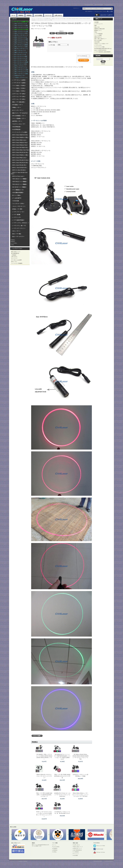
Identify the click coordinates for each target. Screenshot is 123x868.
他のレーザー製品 (17, 234)
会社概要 (96, 22)
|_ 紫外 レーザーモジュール (19, 51)
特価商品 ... (13, 240)
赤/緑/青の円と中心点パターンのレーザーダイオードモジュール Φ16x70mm (62, 795)
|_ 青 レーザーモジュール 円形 (20, 60)
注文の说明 (97, 42)
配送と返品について (16, 252)
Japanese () (76, 8)
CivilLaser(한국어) (109, 5)
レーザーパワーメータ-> (18, 212)
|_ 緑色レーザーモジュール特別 (20, 47)
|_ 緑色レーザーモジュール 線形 (20, 39)
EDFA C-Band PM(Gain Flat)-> (20, 145)
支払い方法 (97, 27)
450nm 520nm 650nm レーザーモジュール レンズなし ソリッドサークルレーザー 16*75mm (80, 795)
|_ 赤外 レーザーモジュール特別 (20, 74)
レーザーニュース (99, 24)
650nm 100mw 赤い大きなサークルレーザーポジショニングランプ (44, 776)
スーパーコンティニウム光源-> (20, 132)
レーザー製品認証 (99, 34)
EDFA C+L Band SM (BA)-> (19, 170)
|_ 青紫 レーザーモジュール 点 (20, 52)
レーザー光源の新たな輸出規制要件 (103, 52)
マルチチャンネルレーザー (19, 124)
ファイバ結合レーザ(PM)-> (19, 91)
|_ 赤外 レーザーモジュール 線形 (20, 70)
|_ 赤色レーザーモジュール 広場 (20, 31)
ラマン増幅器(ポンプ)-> (18, 190)
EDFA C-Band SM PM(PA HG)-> (20, 148)
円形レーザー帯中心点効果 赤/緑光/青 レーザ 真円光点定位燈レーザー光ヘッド (44, 795)
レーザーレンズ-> (17, 217)
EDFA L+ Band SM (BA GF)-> (20, 168)
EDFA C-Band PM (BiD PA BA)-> (21, 160)
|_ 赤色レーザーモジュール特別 (20, 33)
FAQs (96, 32)
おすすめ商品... (14, 243)
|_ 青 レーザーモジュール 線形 (20, 56)
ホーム (13, 15)
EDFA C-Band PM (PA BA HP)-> (20, 152)
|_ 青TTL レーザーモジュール (20, 66)
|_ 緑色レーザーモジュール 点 (20, 37)
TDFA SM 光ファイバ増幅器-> (20, 184)
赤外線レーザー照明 (17, 209)
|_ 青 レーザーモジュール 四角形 (20, 62)
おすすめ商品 (38, 15)
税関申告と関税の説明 (100, 29)
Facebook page (98, 849)
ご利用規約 (14, 255)
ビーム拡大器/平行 (17, 198)
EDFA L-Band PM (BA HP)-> (19, 165)
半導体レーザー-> (17, 108)
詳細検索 (103, 64)
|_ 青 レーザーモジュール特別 (20, 64)
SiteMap (25, 861)
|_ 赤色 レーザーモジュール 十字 (20, 27)
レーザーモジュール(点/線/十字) (43, 19)
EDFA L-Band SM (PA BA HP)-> (20, 163)
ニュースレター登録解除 (17, 263)
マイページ (48, 15)
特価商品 (29, 15)
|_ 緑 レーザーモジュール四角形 (20, 45)
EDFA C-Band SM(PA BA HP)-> (20, 135)
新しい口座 (110, 11)
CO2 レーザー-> (16, 231)
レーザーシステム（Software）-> (21, 223)
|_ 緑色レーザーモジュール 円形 (20, 43)
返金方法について (78, 848)
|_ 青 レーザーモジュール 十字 (20, 58)
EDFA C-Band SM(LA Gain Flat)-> (21, 150)
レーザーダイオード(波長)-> (19, 83)
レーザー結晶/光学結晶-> (18, 220)
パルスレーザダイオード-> (19, 206)
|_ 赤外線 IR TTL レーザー (19, 76)
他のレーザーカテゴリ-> (18, 237)
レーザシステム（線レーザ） (19, 226)
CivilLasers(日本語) (89, 5)
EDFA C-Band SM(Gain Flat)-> (20, 143)
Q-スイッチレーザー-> (18, 110)
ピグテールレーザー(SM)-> (19, 97)
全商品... (13, 245)
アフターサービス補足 (100, 47)
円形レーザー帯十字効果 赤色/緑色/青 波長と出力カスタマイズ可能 (62, 776)
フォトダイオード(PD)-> (18, 204)
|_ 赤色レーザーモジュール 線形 (20, 26)
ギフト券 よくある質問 (16, 260)
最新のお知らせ (98, 37)
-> (21, 22)
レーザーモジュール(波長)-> (19, 80)
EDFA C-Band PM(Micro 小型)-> (20, 155)
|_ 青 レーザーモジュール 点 (19, 54)
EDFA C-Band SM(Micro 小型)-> (20, 137)
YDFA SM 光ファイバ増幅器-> (20, 179)
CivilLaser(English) (99, 5)
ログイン (90, 11)
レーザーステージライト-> (19, 228)
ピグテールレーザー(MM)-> (19, 94)
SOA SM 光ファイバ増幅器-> (19, 187)
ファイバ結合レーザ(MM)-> (19, 86)
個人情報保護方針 (15, 253)
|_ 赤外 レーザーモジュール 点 (20, 68)
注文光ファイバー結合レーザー (102, 44)
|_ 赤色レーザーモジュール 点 (20, 24)
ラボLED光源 (16, 201)
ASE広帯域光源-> (17, 127)
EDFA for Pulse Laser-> (18, 176)
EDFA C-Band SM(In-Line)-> (19, 140)
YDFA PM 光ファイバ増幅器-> (20, 182)
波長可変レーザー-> (17, 121)
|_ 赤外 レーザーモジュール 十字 (20, 72)
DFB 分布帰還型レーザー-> (19, 116)
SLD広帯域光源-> (17, 129)
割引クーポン (14, 262)
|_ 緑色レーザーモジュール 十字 (20, 41)
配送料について (98, 30)
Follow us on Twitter (99, 846)
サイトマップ (14, 258)
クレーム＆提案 (98, 35)
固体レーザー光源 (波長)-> (19, 102)
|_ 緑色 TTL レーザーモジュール (20, 49)
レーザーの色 (52, 45)
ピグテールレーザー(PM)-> (19, 99)
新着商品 (21, 15)
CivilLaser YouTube (99, 852)
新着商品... (13, 241)
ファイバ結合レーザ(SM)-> (19, 88)
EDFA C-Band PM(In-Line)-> (19, 158)
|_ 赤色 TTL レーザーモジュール (20, 35)
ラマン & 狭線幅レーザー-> (19, 119)
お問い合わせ (58, 15)
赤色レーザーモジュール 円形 (59, 19)
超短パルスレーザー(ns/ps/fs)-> (20, 113)
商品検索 (98, 56)
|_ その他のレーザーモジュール (20, 77)
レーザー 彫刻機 (16, 215)
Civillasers (21, 861)
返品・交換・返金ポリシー (101, 39)
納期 (95, 25)
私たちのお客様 (98, 40)
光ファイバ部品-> (17, 195)
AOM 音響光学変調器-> (18, 193)
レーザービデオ (98, 45)
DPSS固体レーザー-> (18, 105)
